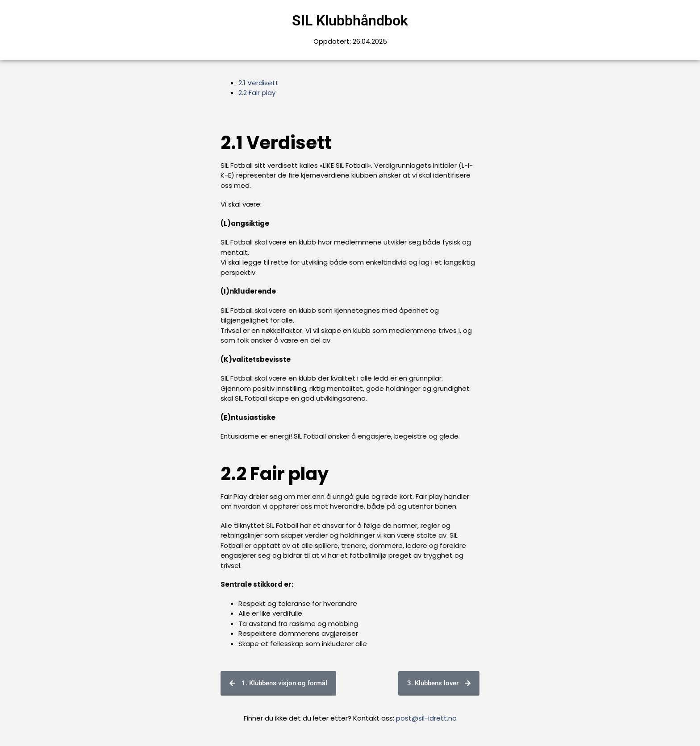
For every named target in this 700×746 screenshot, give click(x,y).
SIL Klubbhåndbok (350, 21)
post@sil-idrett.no (426, 718)
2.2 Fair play (257, 93)
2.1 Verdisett (258, 83)
